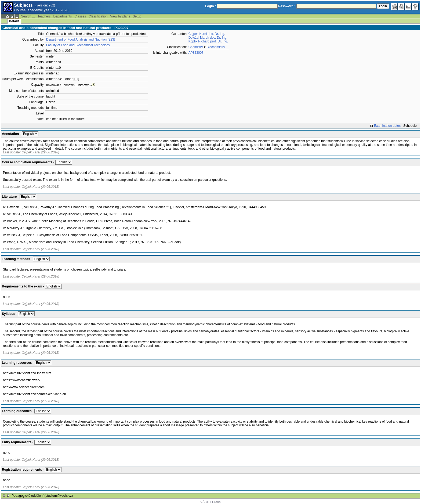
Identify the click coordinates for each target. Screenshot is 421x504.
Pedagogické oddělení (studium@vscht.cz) (42, 496)
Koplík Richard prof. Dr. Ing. (208, 41)
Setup (137, 16)
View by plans (120, 16)
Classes (80, 16)
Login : (210, 6)
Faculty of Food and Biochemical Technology (78, 45)
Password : (287, 6)
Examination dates (387, 126)
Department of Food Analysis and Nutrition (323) (81, 39)
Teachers (44, 16)
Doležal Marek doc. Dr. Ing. (208, 38)
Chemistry (196, 47)
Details (14, 21)
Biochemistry (216, 47)
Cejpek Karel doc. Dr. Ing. (207, 34)
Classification (98, 16)
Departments (63, 16)
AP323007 (196, 53)
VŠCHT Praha (210, 502)
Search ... (28, 16)
